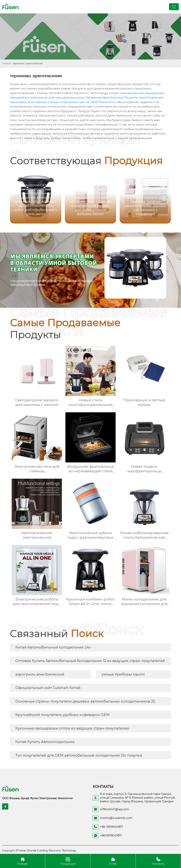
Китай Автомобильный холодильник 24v (53, 647)
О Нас (113, 861)
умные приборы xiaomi (123, 674)
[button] (164, 197)
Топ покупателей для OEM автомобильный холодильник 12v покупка (79, 755)
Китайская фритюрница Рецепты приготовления (124, 97)
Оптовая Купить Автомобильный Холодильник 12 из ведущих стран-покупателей (90, 661)
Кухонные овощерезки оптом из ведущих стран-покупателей (72, 728)
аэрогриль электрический (40, 674)
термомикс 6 (20, 102)
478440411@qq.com (114, 809)
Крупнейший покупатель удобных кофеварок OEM (62, 715)
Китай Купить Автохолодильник (45, 742)
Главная (6, 63)
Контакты (158, 861)
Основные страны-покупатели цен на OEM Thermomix (73, 102)
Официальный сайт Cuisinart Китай (48, 688)
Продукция (68, 861)
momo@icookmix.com (116, 818)
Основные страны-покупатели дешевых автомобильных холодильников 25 (85, 701)
